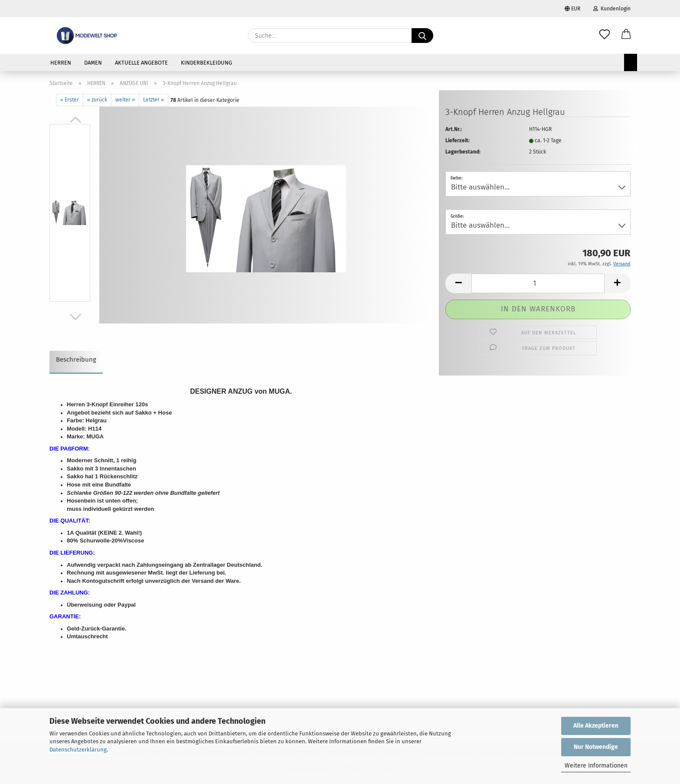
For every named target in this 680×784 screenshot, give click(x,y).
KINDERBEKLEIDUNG (206, 63)
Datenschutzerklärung (78, 750)
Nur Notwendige (596, 747)
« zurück (97, 100)
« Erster (70, 100)
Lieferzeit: (458, 140)
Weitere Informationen (596, 766)
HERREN (61, 63)
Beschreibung (76, 359)
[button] (626, 36)
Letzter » (154, 100)
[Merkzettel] (605, 36)
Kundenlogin (612, 9)
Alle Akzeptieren (596, 726)
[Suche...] (422, 36)
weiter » (125, 100)
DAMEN (93, 63)
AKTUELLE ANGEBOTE (141, 63)
